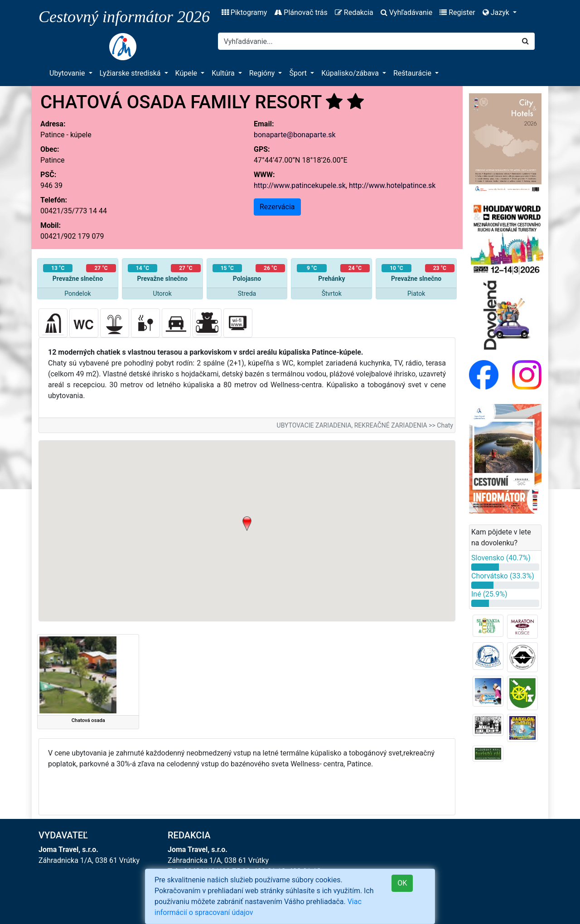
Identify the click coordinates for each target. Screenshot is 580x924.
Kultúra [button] (224, 73)
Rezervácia (277, 207)
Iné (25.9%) (489, 594)
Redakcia (354, 12)
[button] (247, 524)
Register (457, 12)
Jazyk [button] (497, 12)
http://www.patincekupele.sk (300, 185)
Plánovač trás (301, 12)
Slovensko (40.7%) (501, 558)
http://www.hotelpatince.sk (392, 185)
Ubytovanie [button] (68, 73)
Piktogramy (244, 12)
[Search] (367, 41)
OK (402, 883)
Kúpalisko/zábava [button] (351, 73)
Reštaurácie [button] (413, 73)
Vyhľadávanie (406, 12)
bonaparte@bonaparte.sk (295, 135)
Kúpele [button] (187, 73)
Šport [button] (299, 73)
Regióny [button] (263, 73)
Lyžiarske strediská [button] (131, 73)
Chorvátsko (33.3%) (503, 576)
